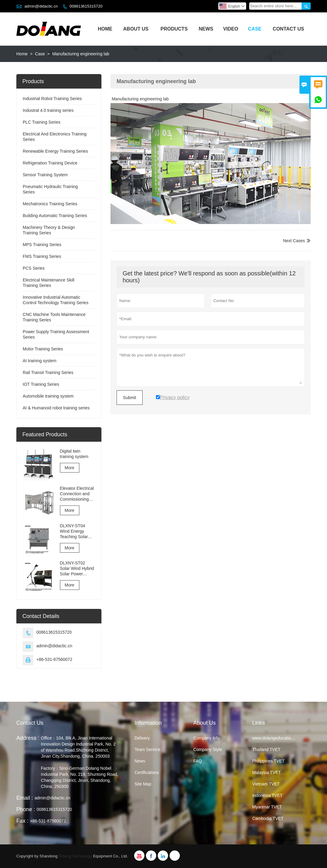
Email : (25, 798)
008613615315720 (86, 6)
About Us (136, 29)
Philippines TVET (268, 761)
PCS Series (34, 268)
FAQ (198, 761)
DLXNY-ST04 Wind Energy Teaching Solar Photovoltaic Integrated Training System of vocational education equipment (78, 531)
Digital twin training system (74, 454)
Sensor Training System (45, 175)
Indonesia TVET (267, 795)
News (206, 29)
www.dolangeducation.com (277, 738)
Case (255, 29)
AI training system (40, 361)
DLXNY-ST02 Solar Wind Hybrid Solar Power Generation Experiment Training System (77, 569)
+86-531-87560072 (54, 659)
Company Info (207, 738)
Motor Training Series (43, 349)
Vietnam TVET (266, 784)
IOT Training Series (41, 384)
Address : (28, 738)
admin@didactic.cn (41, 6)
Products (174, 29)
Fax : (22, 821)
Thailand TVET (266, 749)
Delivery (142, 738)
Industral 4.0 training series (48, 110)
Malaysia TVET (267, 772)
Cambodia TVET (268, 818)
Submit (130, 398)
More (70, 468)
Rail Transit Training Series (48, 372)
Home (105, 29)
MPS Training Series (42, 245)
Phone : (26, 809)
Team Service (147, 749)
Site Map (143, 784)
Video (231, 29)
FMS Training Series (42, 256)
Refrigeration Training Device (50, 163)
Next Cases (294, 241)
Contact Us (289, 29)
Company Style (208, 749)
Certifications (147, 772)
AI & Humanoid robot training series (56, 408)
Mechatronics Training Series (50, 204)
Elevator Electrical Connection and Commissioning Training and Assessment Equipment (77, 494)
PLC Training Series (42, 122)
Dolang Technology (75, 856)
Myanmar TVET (267, 807)
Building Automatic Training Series (55, 216)
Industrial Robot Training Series (52, 99)
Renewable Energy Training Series (55, 151)
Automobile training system (48, 396)
